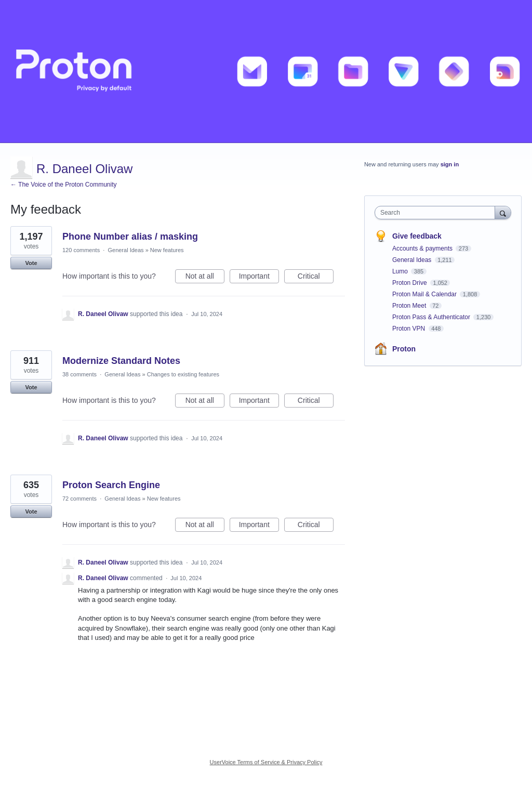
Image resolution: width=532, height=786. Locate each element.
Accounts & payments (423, 248)
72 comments (79, 499)
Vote (31, 263)
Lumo (401, 271)
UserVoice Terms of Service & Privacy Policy (266, 762)
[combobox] (437, 213)
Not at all (205, 278)
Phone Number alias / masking (130, 237)
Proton (404, 349)
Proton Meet (410, 306)
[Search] (503, 212)
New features (167, 250)
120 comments (81, 250)
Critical (316, 278)
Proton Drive (410, 283)
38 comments (79, 374)
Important (259, 278)
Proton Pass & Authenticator (432, 317)
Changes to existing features (183, 374)
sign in (450, 164)
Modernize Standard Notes (121, 361)
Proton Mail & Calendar (425, 294)
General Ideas (125, 250)
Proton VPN (410, 329)
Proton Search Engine (111, 485)
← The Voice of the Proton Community (64, 185)
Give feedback (417, 236)
